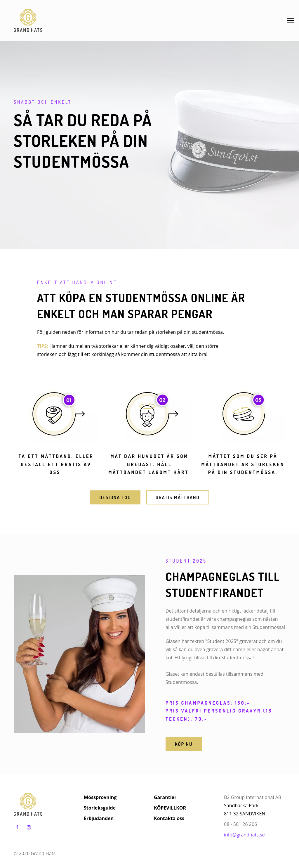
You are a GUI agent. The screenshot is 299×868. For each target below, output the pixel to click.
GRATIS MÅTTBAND (178, 497)
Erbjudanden (99, 818)
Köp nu (184, 744)
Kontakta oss (169, 818)
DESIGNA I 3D (115, 497)
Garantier (165, 797)
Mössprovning (100, 797)
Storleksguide (100, 808)
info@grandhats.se (244, 835)
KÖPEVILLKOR (170, 808)
